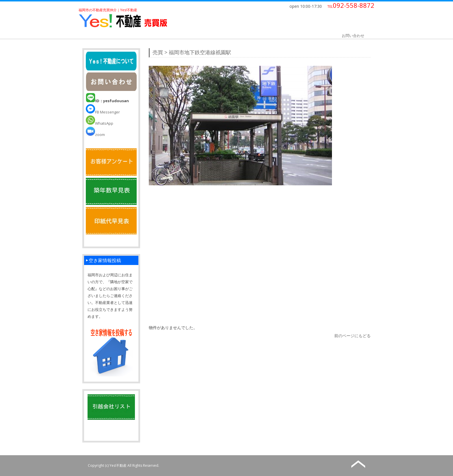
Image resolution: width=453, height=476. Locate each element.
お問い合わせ (353, 36)
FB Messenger (103, 112)
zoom (95, 135)
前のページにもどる (352, 336)
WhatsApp (100, 123)
